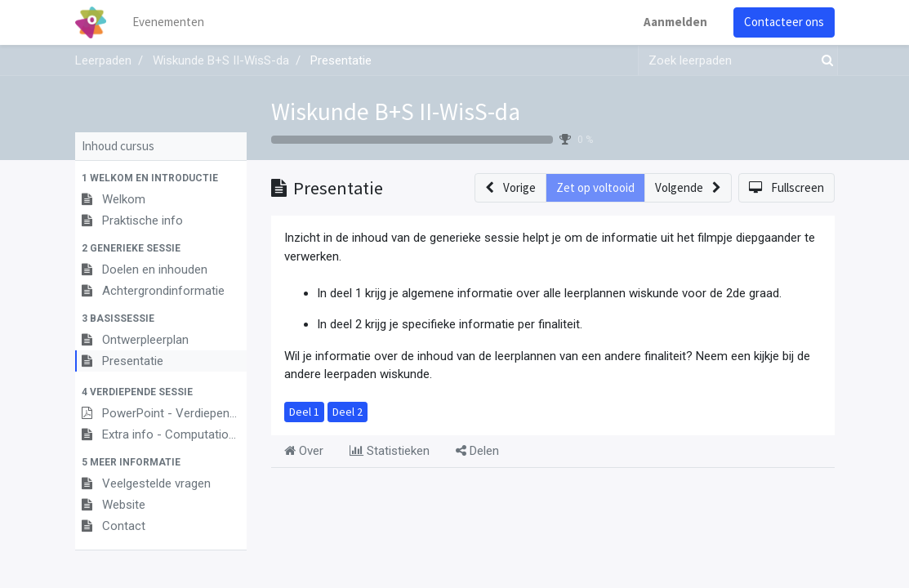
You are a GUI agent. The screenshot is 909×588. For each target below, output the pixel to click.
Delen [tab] (477, 451)
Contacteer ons (784, 22)
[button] (161, 178)
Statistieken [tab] (390, 451)
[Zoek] (824, 61)
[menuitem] (168, 22)
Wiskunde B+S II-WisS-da (396, 111)
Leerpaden (103, 60)
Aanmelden (675, 22)
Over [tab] (304, 451)
